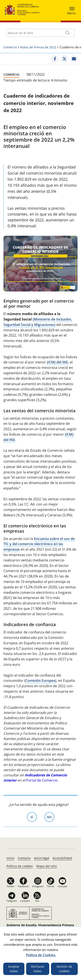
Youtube (62, 886)
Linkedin (25, 901)
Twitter (10, 886)
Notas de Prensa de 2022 (38, 47)
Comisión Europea (40, 681)
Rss (37, 901)
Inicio (10, 858)
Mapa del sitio (47, 866)
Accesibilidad (62, 858)
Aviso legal (42, 858)
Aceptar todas (14, 969)
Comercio (10, 47)
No (51, 817)
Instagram (38, 886)
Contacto (24, 858)
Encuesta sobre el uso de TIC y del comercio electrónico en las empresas (39, 544)
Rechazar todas (38, 969)
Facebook (23, 886)
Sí (34, 817)
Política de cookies (20, 866)
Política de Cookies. (41, 955)
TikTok (51, 886)
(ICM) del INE (57, 362)
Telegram (12, 901)
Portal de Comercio (42, 780)
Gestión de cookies (64, 969)
